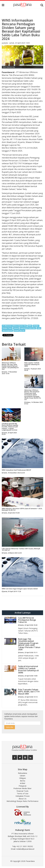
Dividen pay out (19, 331)
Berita (23, 781)
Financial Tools (22, 791)
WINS (30, 326)
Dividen (36, 326)
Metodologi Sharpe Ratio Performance (22, 801)
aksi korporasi (7, 331)
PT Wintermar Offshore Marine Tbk (14, 326)
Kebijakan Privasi (23, 796)
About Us (23, 799)
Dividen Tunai (7, 328)
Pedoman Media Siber (22, 788)
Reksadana (22, 773)
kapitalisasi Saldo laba (28, 328)
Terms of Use (23, 793)
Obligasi (22, 778)
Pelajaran (23, 786)
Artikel (22, 783)
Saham (16, 328)
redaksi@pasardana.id (25, 849)
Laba (39, 328)
